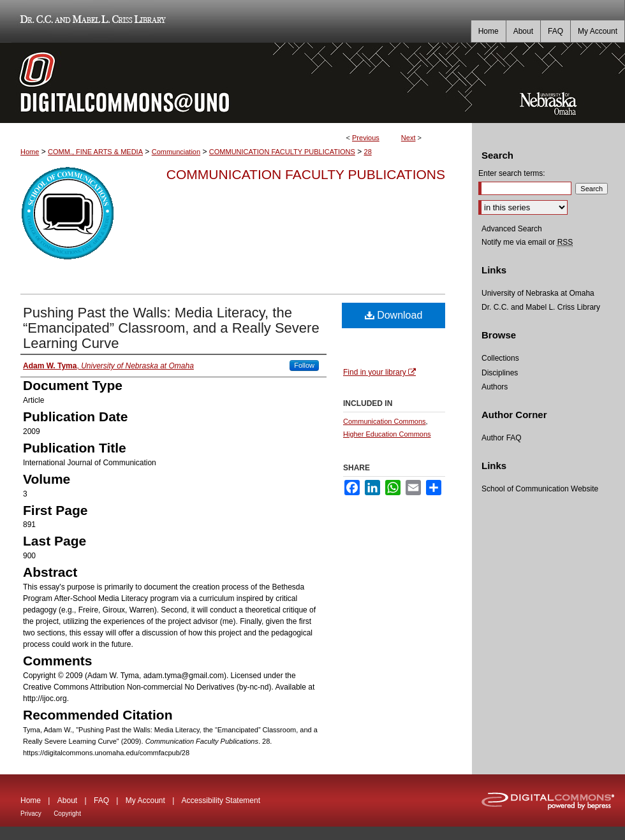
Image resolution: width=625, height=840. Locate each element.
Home (30, 152)
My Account (145, 800)
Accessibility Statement (221, 800)
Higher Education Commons (387, 434)
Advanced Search (512, 229)
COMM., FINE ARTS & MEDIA (95, 152)
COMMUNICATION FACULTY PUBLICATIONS (282, 152)
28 (368, 152)
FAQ (101, 800)
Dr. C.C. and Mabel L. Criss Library (91, 21)
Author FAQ (502, 438)
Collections (500, 358)
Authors (495, 387)
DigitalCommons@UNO (236, 83)
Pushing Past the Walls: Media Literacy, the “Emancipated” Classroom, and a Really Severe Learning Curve (171, 328)
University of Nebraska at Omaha (538, 293)
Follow (304, 365)
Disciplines (500, 373)
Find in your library (379, 372)
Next (408, 138)
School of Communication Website (540, 489)
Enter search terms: (512, 173)
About (67, 800)
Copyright (67, 814)
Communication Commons (385, 421)
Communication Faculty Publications (306, 174)
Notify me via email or (527, 242)
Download (394, 315)
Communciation (176, 152)
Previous (366, 138)
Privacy (31, 814)
